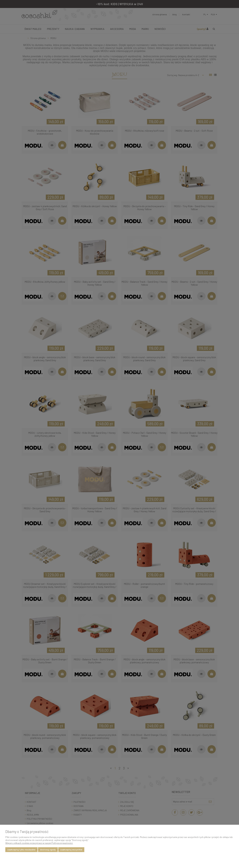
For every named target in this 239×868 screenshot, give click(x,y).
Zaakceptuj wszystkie (71, 849)
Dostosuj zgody (48, 849)
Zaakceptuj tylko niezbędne (21, 849)
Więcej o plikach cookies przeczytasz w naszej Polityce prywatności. (39, 843)
